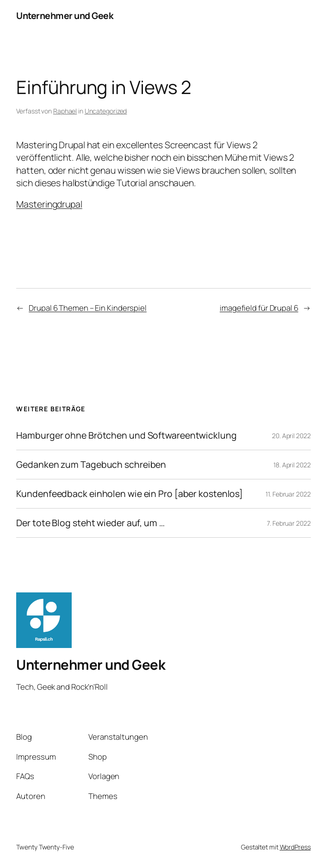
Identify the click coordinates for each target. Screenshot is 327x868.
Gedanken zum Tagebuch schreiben (91, 465)
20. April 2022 (291, 436)
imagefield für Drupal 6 (259, 308)
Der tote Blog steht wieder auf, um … (90, 523)
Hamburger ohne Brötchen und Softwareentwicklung (126, 435)
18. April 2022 (292, 465)
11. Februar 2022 (288, 494)
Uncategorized (106, 111)
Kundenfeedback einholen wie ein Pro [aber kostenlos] (130, 494)
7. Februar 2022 (289, 523)
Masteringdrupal (49, 204)
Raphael (65, 111)
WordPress (295, 847)
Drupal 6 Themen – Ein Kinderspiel (88, 308)
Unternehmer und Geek (65, 16)
